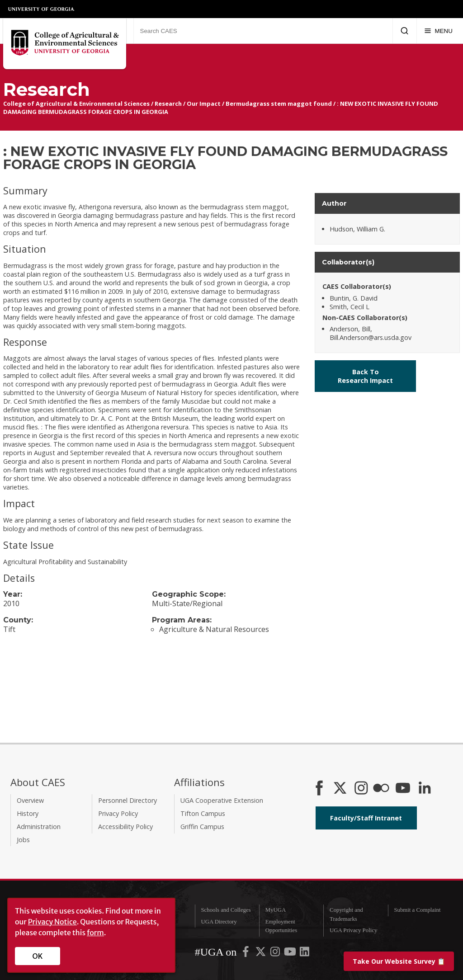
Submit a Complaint (417, 910)
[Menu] (438, 31)
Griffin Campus (202, 827)
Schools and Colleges (226, 910)
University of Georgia (42, 9)
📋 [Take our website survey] (399, 961)
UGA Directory (219, 922)
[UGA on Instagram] (276, 953)
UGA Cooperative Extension (222, 800)
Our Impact (204, 104)
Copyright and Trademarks (346, 914)
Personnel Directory (128, 800)
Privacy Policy (118, 813)
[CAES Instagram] (361, 789)
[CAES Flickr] (381, 789)
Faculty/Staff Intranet (366, 818)
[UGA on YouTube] (291, 953)
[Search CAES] (263, 31)
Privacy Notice (52, 922)
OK (38, 956)
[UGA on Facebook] (246, 953)
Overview (30, 800)
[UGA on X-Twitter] (261, 953)
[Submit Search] (404, 31)
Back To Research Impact (365, 376)
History (28, 813)
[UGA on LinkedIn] (305, 953)
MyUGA (276, 910)
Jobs (23, 840)
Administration (39, 827)
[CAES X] (341, 789)
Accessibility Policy (125, 827)
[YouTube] (403, 789)
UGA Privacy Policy (353, 930)
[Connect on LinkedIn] (425, 789)
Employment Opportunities (281, 926)
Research (168, 104)
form (95, 933)
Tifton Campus (203, 813)
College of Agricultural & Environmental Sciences (76, 104)
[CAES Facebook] (319, 789)
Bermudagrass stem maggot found (279, 104)
